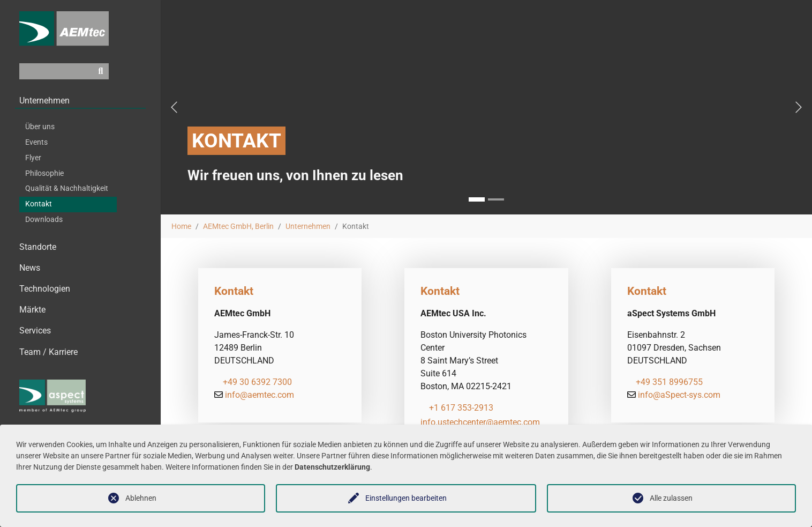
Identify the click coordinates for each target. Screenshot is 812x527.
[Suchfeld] (56, 80)
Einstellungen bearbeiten (406, 498)
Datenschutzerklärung (332, 467)
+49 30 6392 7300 (257, 382)
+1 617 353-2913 (461, 408)
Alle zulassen (671, 498)
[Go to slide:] (496, 199)
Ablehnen (141, 498)
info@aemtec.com (260, 395)
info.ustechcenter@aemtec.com (480, 422)
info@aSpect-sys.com (679, 395)
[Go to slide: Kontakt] (477, 199)
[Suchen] (101, 80)
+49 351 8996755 (669, 382)
